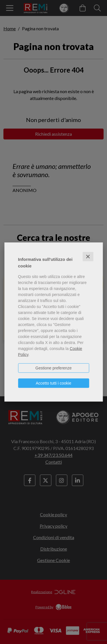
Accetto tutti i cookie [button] (53, 383)
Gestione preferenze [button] (53, 368)
